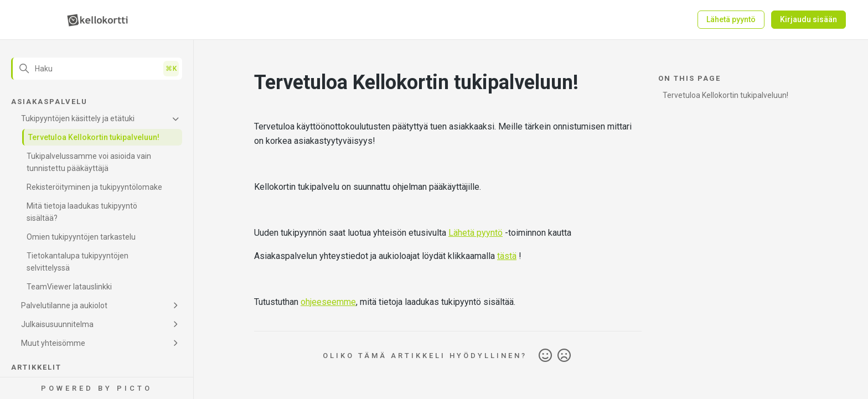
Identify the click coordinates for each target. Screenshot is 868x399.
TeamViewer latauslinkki (69, 287)
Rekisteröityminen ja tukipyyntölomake (94, 187)
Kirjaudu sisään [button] (808, 19)
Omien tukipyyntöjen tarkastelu (81, 237)
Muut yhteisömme (53, 343)
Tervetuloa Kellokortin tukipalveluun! (94, 137)
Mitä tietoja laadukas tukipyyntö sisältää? (82, 212)
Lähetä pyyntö (731, 19)
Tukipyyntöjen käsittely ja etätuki (78, 118)
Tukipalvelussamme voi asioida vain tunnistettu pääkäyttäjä (89, 162)
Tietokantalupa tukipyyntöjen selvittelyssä (77, 262)
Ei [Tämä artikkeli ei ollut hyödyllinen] (564, 356)
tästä (507, 256)
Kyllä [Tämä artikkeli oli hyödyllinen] (545, 356)
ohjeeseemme (328, 302)
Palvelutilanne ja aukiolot (64, 305)
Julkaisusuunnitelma (57, 324)
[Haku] (97, 69)
